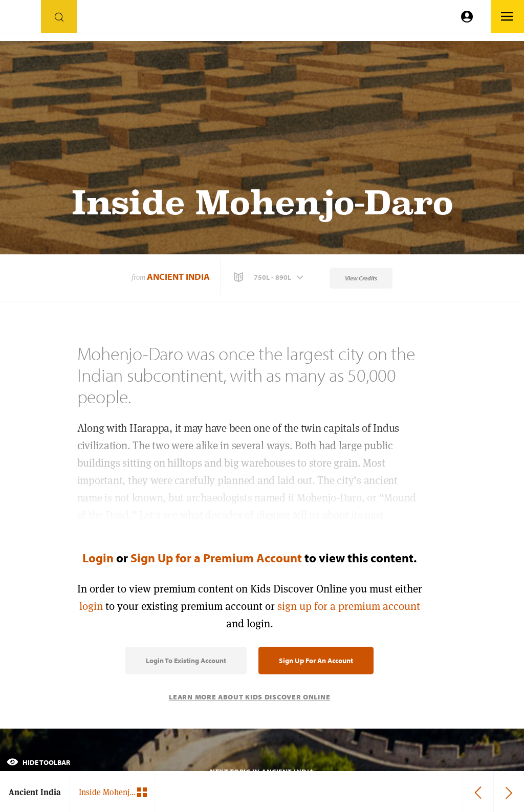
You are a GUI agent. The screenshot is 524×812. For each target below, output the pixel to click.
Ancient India (178, 277)
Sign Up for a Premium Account (216, 558)
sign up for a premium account (349, 606)
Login (98, 558)
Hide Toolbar (38, 762)
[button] (270, 277)
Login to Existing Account (186, 661)
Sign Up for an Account (316, 661)
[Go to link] (20, 19)
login (91, 606)
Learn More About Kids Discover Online (249, 697)
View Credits (361, 278)
